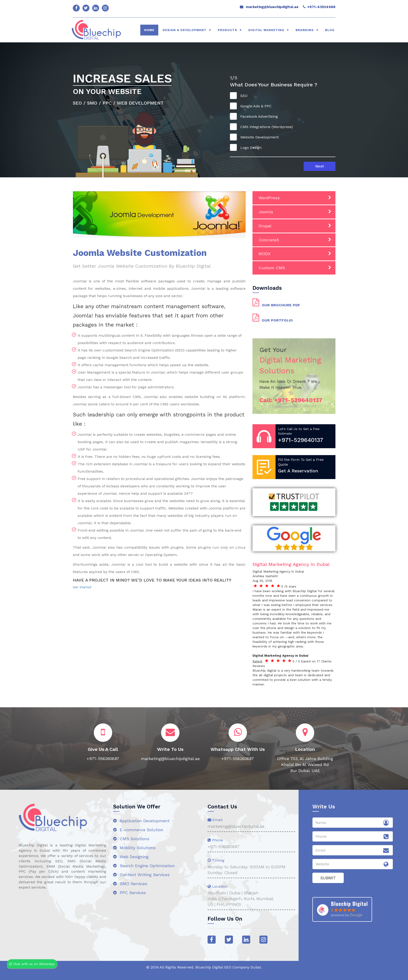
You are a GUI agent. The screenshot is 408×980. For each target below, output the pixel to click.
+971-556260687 (223, 847)
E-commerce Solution (138, 830)
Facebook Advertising (255, 116)
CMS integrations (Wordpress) (263, 127)
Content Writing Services (141, 875)
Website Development (256, 137)
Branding (305, 30)
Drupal (265, 226)
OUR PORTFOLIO (277, 320)
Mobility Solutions (134, 848)
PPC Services (129, 893)
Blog (330, 30)
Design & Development (185, 30)
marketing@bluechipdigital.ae (272, 7)
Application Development (141, 821)
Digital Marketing (266, 30)
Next (320, 166)
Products (227, 30)
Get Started (82, 587)
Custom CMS (272, 268)
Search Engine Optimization (144, 866)
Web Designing (131, 857)
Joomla (266, 212)
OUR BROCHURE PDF (281, 305)
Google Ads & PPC (252, 106)
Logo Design (247, 147)
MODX (264, 254)
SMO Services (130, 884)
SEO (240, 96)
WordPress (269, 198)
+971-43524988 (321, 7)
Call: (291, 400)
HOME (149, 30)
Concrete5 (269, 240)
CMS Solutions (131, 839)
